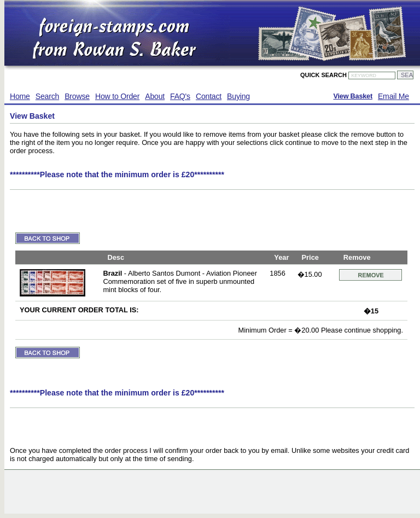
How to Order (117, 96)
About (155, 96)
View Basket (352, 96)
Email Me (393, 96)
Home (20, 96)
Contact (209, 96)
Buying (238, 96)
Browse (77, 96)
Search (47, 96)
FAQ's (180, 96)
